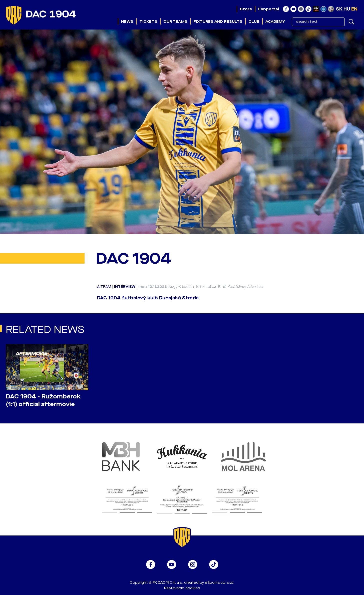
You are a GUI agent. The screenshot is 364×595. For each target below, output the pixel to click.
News (127, 22)
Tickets (148, 22)
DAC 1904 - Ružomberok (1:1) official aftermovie (43, 400)
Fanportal (269, 9)
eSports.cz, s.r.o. (220, 583)
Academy (275, 22)
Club (254, 22)
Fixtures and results (218, 22)
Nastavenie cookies (182, 588)
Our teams (175, 22)
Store (246, 9)
